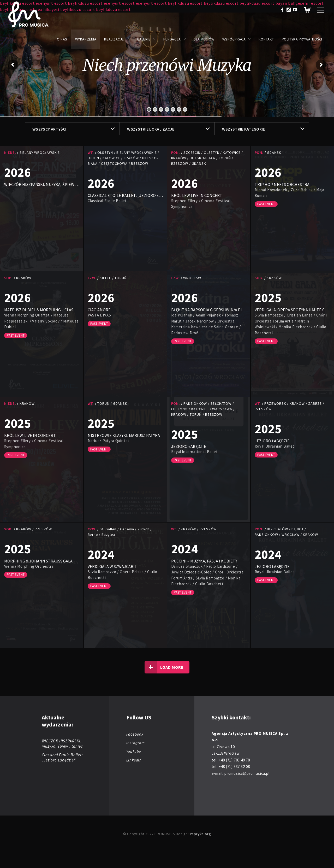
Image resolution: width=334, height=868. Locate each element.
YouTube (134, 751)
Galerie (144, 39)
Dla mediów (204, 39)
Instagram (136, 743)
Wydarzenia (86, 39)
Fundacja (172, 39)
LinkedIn (134, 760)
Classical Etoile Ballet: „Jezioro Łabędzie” (62, 757)
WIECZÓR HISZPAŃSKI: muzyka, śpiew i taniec (62, 744)
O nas (62, 39)
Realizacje (114, 39)
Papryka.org (201, 834)
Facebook (135, 734)
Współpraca (234, 39)
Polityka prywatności (302, 39)
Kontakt (266, 39)
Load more (164, 667)
